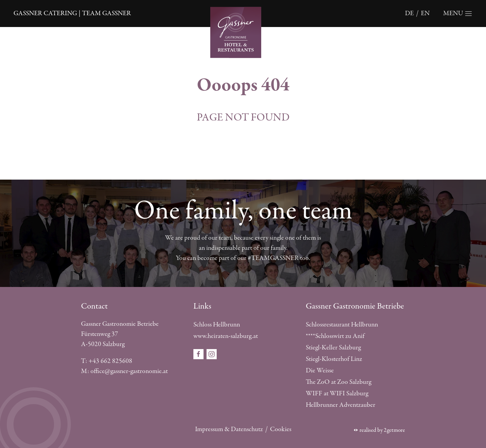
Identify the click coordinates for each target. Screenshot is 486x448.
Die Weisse (320, 371)
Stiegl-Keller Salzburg (333, 348)
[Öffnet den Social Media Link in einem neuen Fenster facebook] (199, 354)
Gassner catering (45, 13)
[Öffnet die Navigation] (458, 14)
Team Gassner (106, 13)
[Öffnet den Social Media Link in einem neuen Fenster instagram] (212, 354)
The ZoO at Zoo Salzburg (339, 382)
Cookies (281, 429)
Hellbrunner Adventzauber (341, 405)
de (409, 13)
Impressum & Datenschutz (229, 429)
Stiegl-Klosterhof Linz (334, 359)
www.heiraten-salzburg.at (226, 336)
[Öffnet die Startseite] (243, 32)
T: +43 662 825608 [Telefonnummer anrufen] (107, 361)
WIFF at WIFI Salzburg (337, 393)
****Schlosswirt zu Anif (335, 336)
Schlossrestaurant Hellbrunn (342, 325)
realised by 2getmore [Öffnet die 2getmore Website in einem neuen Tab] (379, 430)
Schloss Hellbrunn (217, 325)
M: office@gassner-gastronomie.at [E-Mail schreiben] (124, 371)
